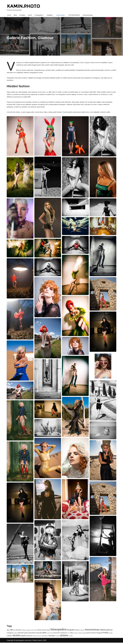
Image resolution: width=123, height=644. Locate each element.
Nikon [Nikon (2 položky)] (72, 634)
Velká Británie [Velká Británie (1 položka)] (45, 637)
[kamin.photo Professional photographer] (24, 7)
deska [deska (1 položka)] (35, 631)
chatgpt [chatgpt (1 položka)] (28, 631)
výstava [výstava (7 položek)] (64, 637)
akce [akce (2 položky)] (8, 631)
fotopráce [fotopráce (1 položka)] (82, 631)
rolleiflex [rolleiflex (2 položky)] (9, 637)
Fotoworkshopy (90, 15)
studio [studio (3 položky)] (23, 637)
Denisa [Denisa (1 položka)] (32, 631)
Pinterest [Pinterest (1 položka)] (80, 634)
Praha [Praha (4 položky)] (106, 634)
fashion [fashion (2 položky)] (39, 631)
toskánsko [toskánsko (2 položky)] (29, 637)
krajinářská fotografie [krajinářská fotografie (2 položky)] (35, 634)
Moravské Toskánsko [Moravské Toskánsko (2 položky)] (60, 634)
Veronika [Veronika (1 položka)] (57, 637)
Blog (15, 15)
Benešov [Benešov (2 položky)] (19, 631)
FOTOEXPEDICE (76, 15)
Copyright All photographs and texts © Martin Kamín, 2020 (27, 642)
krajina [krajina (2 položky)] (26, 634)
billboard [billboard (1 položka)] (24, 631)
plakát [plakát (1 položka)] (84, 634)
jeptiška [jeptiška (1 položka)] (15, 634)
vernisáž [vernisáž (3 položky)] (52, 637)
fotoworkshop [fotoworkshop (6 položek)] (92, 631)
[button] (45, 15)
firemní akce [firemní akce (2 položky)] (46, 631)
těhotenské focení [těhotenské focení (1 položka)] (37, 637)
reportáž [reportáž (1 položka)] (111, 634)
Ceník (30, 15)
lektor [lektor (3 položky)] (44, 634)
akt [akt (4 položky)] (12, 631)
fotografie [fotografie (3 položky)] (71, 631)
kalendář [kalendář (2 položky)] (20, 634)
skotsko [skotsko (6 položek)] (16, 637)
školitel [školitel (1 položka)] (71, 637)
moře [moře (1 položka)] (68, 634)
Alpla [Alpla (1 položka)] (15, 631)
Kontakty (23, 15)
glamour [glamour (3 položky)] (109, 631)
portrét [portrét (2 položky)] (88, 634)
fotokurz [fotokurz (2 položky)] (77, 631)
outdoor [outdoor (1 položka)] (76, 634)
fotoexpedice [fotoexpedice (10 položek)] (59, 631)
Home (9, 15)
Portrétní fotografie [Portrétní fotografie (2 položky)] (96, 634)
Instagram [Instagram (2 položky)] (10, 634)
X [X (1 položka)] (69, 637)
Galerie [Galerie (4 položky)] (103, 631)
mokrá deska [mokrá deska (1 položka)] (50, 634)
